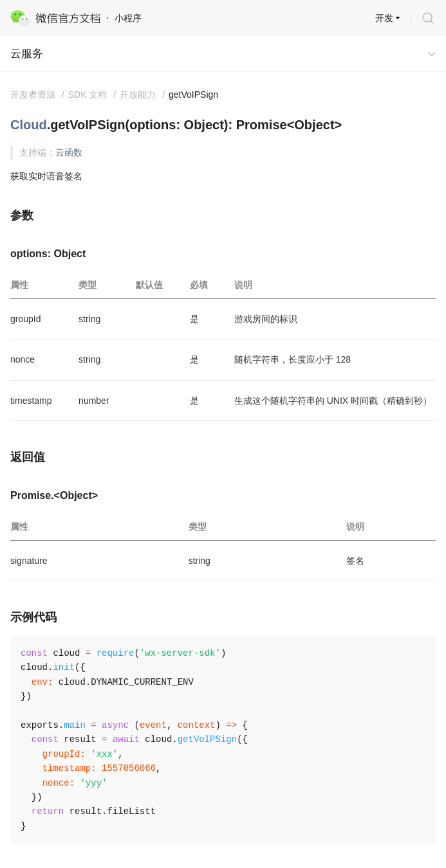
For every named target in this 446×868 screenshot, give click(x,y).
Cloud (29, 125)
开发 (384, 18)
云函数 (69, 152)
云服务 (27, 54)
